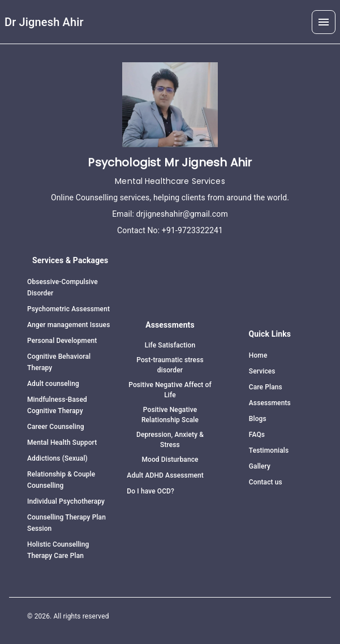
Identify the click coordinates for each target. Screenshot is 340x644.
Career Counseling (56, 427)
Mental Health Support (62, 443)
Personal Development (62, 341)
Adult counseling (53, 384)
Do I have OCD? (150, 491)
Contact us (266, 482)
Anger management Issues (68, 325)
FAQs (257, 435)
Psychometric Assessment (68, 309)
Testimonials (269, 450)
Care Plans (266, 387)
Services (262, 371)
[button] (324, 22)
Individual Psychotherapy (66, 501)
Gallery (260, 466)
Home (258, 355)
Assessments (270, 403)
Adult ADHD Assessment (165, 475)
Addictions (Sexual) (57, 458)
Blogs (258, 419)
